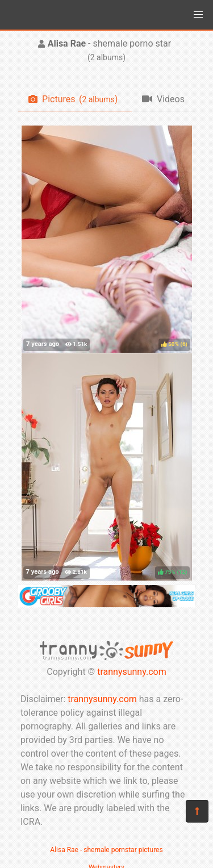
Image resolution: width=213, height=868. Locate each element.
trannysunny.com (132, 672)
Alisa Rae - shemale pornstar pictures (106, 850)
